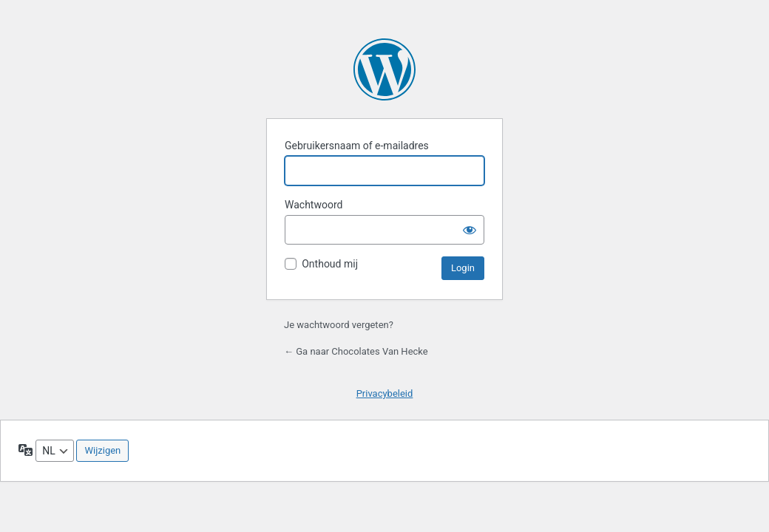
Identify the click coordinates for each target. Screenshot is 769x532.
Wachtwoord (314, 205)
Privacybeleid (385, 393)
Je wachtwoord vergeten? (339, 325)
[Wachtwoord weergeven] (470, 230)
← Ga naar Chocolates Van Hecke (356, 351)
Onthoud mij (330, 264)
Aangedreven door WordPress (384, 69)
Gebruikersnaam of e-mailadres (357, 146)
